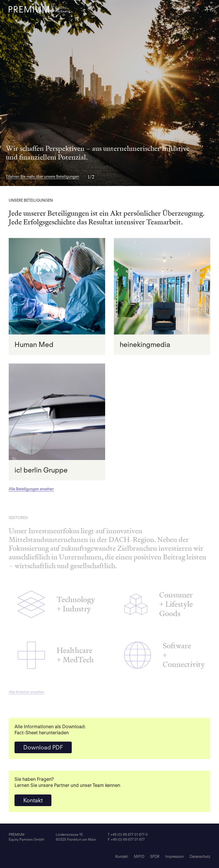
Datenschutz (200, 857)
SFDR (155, 857)
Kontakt (33, 800)
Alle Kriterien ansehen (27, 692)
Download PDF (43, 747)
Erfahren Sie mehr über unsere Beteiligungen (42, 177)
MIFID (139, 857)
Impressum (175, 857)
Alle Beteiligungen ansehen (31, 489)
